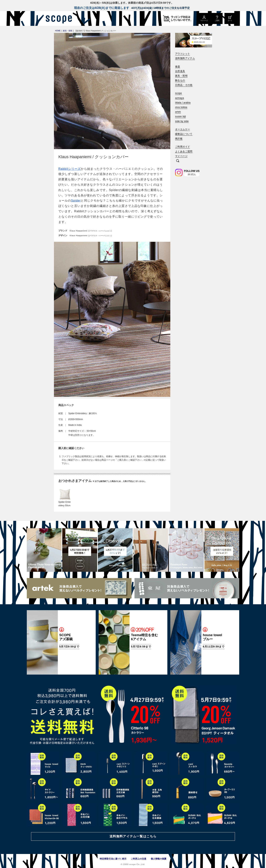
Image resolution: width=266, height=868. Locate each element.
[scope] (58, 18)
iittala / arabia (183, 103)
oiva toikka (181, 107)
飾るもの (180, 80)
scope (179, 93)
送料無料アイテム (185, 58)
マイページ (181, 156)
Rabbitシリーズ (70, 169)
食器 (178, 67)
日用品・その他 (184, 85)
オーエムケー (183, 129)
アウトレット (183, 54)
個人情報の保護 (158, 859)
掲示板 (179, 139)
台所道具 (180, 71)
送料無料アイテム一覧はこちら (133, 836)
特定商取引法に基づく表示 (113, 859)
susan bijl (180, 116)
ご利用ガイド (183, 147)
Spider (76, 201)
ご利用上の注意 (139, 859)
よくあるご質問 (184, 151)
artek (178, 112)
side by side (182, 121)
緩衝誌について (184, 134)
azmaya (180, 98)
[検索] (178, 161)
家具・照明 (181, 76)
